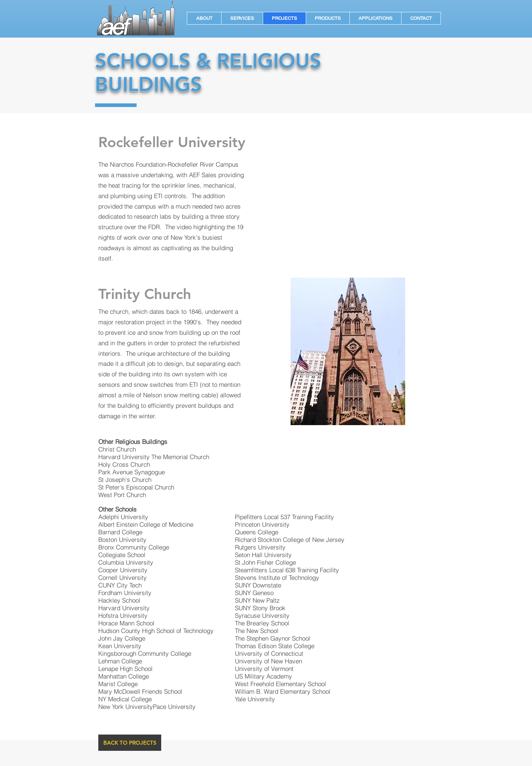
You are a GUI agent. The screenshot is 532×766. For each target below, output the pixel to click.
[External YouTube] (348, 196)
